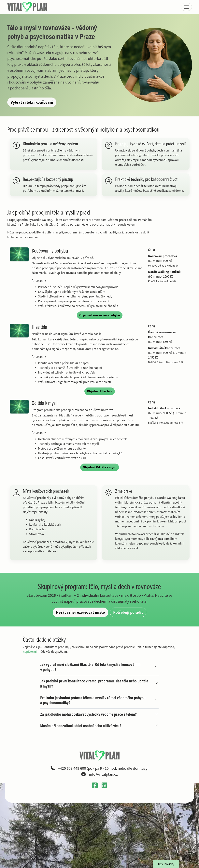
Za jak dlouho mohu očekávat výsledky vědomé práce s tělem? (88, 714)
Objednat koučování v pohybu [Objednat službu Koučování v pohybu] (100, 315)
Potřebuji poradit (128, 612)
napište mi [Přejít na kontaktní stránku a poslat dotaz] (30, 652)
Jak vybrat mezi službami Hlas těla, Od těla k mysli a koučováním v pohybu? (90, 667)
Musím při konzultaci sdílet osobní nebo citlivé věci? (81, 726)
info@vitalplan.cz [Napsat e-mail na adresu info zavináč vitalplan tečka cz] (103, 774)
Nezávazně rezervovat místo (80, 612)
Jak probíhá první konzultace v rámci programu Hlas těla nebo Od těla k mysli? (94, 684)
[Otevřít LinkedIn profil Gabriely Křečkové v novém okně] (104, 785)
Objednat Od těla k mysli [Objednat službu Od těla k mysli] (100, 467)
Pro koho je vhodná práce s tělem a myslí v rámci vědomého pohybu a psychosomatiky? (93, 700)
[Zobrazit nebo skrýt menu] (186, 7)
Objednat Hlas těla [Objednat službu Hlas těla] (100, 391)
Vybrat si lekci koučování (34, 102)
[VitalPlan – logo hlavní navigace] (27, 7)
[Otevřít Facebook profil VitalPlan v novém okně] (95, 785)
